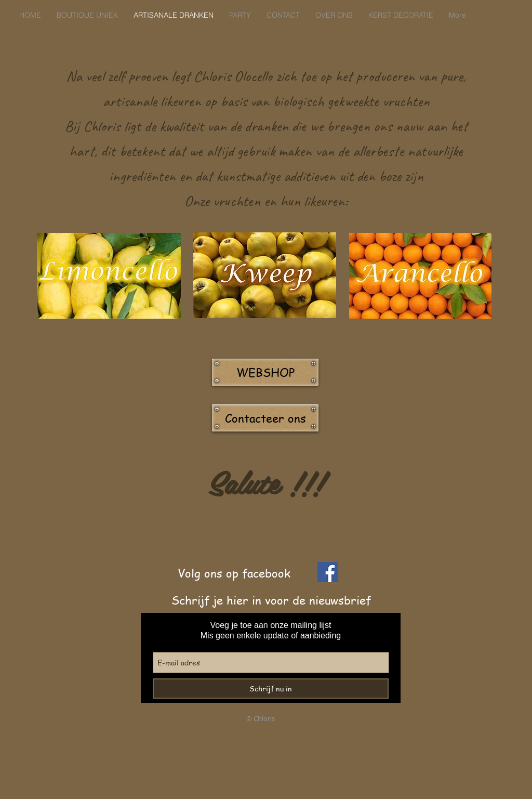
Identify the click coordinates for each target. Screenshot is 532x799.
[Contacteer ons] (265, 418)
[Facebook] (328, 572)
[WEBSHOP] (265, 372)
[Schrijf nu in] (271, 689)
